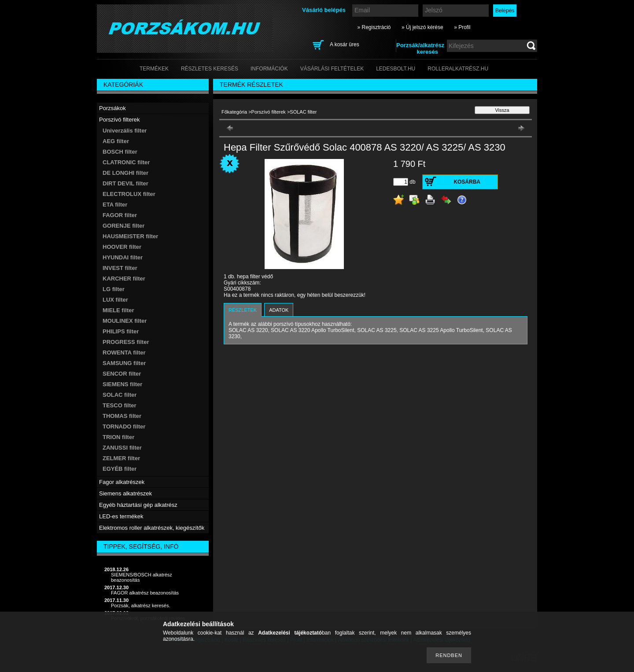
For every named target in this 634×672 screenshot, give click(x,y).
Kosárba (467, 182)
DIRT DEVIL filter (125, 183)
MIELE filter (118, 310)
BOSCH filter (120, 152)
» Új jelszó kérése (422, 27)
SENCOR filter (122, 374)
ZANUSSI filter (122, 448)
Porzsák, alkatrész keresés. (141, 606)
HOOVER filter (122, 247)
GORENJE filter (123, 226)
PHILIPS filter (121, 331)
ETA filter (115, 205)
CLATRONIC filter (126, 162)
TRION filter (118, 437)
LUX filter (115, 300)
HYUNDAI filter (123, 257)
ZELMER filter (121, 458)
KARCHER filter (124, 279)
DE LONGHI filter (125, 173)
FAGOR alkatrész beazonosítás (145, 593)
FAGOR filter (120, 215)
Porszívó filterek (269, 112)
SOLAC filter (120, 395)
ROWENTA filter (124, 353)
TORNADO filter (124, 426)
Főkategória (234, 112)
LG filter (114, 289)
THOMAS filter (122, 416)
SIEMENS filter (122, 384)
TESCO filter (120, 405)
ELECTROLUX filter (129, 194)
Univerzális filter (125, 131)
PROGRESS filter (126, 342)
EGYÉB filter (120, 469)
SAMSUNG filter (124, 363)
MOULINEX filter (125, 321)
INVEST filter (120, 268)
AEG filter (116, 141)
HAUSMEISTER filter (130, 236)
